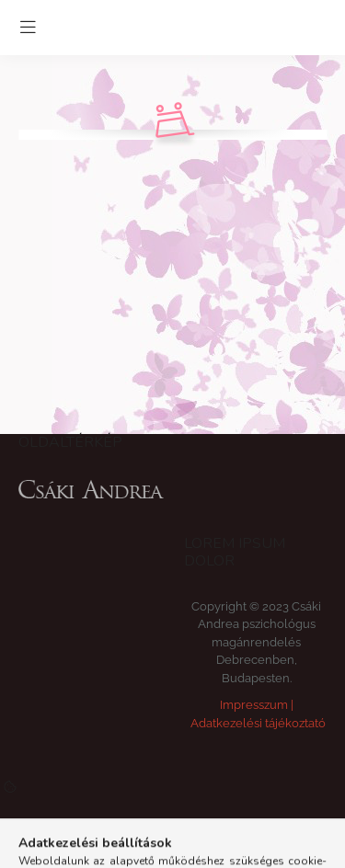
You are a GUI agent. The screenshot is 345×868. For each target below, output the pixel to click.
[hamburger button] (28, 28)
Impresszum (254, 705)
